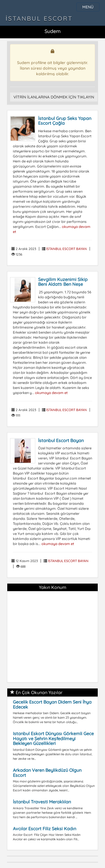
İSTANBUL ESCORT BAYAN (66, 249)
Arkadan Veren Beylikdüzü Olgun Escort (47, 773)
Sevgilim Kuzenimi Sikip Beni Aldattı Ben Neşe (63, 282)
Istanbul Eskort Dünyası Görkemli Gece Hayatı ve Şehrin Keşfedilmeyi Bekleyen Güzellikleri (53, 738)
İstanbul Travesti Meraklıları (42, 802)
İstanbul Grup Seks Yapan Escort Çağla (65, 121)
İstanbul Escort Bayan (61, 440)
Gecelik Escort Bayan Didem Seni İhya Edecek (52, 704)
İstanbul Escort (39, 18)
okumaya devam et (51, 393)
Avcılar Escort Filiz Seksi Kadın (45, 829)
